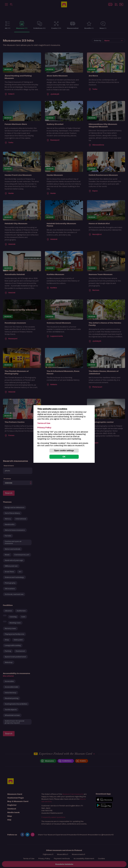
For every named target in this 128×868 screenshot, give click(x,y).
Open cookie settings (64, 451)
